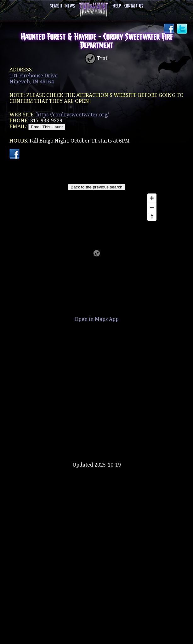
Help (117, 6)
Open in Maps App (97, 319)
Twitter (183, 29)
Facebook (170, 29)
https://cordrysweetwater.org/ (73, 115)
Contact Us (133, 6)
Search (56, 6)
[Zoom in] (152, 198)
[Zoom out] (152, 207)
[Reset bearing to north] (152, 216)
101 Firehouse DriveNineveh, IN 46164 (34, 79)
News (70, 6)
